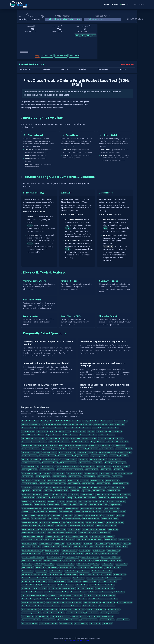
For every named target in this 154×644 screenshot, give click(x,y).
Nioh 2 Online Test (74, 529)
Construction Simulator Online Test (111, 438)
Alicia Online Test (99, 550)
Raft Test (25, 501)
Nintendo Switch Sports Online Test (112, 592)
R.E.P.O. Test (85, 480)
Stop (37, 56)
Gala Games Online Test (47, 456)
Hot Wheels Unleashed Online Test (57, 599)
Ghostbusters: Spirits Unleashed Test (89, 540)
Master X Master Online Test (89, 574)
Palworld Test (118, 470)
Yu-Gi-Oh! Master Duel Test (31, 424)
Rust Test (25, 459)
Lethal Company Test (43, 477)
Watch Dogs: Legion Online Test (91, 508)
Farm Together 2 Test (117, 424)
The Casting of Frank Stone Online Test (52, 484)
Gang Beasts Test (87, 494)
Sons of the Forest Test (75, 473)
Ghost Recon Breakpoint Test (53, 508)
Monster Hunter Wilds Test (31, 526)
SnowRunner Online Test (88, 435)
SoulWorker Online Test (66, 585)
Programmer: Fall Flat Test (103, 494)
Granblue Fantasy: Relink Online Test (81, 526)
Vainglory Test (67, 547)
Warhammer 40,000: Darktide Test (34, 533)
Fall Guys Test (74, 494)
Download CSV (61, 56)
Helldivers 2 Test (28, 477)
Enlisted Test (38, 487)
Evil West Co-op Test (29, 515)
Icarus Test (97, 501)
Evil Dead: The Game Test (54, 536)
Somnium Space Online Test (87, 452)
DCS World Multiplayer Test (71, 519)
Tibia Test (91, 431)
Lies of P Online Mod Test (30, 529)
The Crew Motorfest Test (75, 522)
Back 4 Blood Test (89, 477)
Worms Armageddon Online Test (33, 557)
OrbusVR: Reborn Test (79, 616)
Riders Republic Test (97, 547)
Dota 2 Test (124, 456)
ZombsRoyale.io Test (61, 491)
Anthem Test (68, 515)
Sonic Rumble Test (97, 480)
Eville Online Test (28, 616)
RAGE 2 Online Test (56, 571)
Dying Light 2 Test (115, 505)
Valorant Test (107, 623)
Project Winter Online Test (75, 613)
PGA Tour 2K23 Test (92, 470)
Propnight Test (50, 540)
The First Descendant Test (56, 480)
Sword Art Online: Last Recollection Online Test (38, 578)
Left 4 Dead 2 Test (75, 477)
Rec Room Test (61, 494)
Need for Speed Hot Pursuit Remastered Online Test (64, 602)
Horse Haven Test (79, 431)
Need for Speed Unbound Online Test (52, 522)
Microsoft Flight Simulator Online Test (106, 428)
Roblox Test (76, 421)
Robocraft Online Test (125, 602)
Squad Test (86, 491)
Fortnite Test (114, 456)
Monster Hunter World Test (95, 522)
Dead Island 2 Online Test (98, 505)
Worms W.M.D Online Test (109, 554)
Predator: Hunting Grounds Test (33, 536)
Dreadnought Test (100, 487)
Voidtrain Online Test (84, 564)
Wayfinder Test (106, 574)
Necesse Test (66, 505)
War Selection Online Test (31, 449)
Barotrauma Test (28, 571)
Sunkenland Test (107, 564)
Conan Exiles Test (85, 501)
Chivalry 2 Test (49, 494)
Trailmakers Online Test (51, 606)
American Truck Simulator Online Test (78, 428)
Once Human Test (39, 480)
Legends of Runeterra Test (52, 424)
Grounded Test (27, 505)
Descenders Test (122, 547)
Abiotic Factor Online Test (65, 564)
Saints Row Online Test (93, 515)
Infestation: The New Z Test (53, 560)
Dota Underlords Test (71, 424)
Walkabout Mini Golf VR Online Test (101, 616)
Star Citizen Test (70, 487)
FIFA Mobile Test (85, 550)
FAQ (135, 5)
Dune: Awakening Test (29, 484)
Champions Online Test (51, 554)
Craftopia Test (52, 567)
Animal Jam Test (65, 431)
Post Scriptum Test (113, 491)
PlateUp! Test (71, 498)
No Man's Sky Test (91, 473)
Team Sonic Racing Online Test (33, 599)
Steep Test (110, 547)
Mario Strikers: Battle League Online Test (84, 592)
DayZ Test (47, 473)
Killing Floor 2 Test (104, 477)
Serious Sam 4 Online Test (31, 574)
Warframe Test (36, 459)
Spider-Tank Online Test (89, 620)
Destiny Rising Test (112, 480)
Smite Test (127, 543)
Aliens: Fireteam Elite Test (102, 533)
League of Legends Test (99, 456)
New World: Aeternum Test (31, 463)
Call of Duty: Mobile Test (30, 466)
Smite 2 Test (26, 547)
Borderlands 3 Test (28, 512)
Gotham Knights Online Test (84, 512)
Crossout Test (27, 487)
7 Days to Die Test (58, 473)
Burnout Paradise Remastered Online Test (103, 599)
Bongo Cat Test (73, 480)
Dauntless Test (61, 526)
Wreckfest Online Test (79, 599)
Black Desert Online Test (98, 459)
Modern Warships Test (30, 522)
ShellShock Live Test (72, 557)
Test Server (101, 16)
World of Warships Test (121, 484)
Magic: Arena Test (121, 421)
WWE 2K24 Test (106, 470)
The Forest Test (104, 498)
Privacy (141, 5)
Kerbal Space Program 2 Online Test (34, 442)
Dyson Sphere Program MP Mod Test (90, 567)
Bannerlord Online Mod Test (96, 609)
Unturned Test (72, 501)
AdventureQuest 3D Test (30, 421)
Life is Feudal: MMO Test (124, 449)
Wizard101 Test (27, 435)
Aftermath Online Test (101, 560)
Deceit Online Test (92, 613)
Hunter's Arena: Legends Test (52, 574)
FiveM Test (120, 515)
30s (77, 35)
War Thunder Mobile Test (91, 519)
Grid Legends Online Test (92, 602)
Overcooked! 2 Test (43, 498)
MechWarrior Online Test (53, 487)
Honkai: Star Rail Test (63, 421)
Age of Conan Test (113, 550)
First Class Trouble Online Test (54, 613)
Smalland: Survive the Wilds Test (114, 501)
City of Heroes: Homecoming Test (72, 554)
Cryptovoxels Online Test (108, 452)
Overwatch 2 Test (123, 620)
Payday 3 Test (117, 477)
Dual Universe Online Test (77, 449)
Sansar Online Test (49, 620)
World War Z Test (125, 540)
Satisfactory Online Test (68, 567)
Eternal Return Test (71, 574)
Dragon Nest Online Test (57, 581)
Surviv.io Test (75, 491)
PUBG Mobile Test (85, 463)
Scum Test (51, 501)
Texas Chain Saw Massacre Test (76, 536)
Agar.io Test (26, 491)
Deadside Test (27, 564)
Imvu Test (54, 431)
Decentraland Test (50, 452)
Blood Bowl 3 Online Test (80, 442)
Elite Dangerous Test (85, 487)
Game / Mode (62, 16)
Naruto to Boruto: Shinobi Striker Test (34, 588)
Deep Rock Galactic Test (124, 473)
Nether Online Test (84, 560)
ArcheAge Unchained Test (96, 578)
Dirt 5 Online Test (109, 602)
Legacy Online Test (82, 456)
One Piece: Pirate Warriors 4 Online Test (62, 588)
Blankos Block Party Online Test (68, 620)
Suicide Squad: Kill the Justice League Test (111, 512)
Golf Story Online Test (70, 435)
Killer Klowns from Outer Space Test (102, 536)
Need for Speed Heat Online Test (33, 602)
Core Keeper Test (53, 505)
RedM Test (26, 519)
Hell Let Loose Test (98, 491)
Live (122, 4)
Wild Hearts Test (48, 526)
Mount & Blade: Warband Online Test (72, 609)
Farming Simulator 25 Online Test (33, 438)
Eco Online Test (93, 449)
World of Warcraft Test (51, 459)
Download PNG (47, 56)
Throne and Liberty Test (50, 463)
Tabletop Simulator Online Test (59, 442)
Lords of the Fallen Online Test (106, 526)
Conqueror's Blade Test (107, 606)
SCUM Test (38, 564)
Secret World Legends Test (31, 554)
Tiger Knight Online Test (30, 609)
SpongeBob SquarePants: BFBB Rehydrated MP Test (65, 595)
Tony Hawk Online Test (69, 550)
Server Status (135, 19)
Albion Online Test (115, 459)
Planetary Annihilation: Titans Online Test (73, 445)
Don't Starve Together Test (87, 498)
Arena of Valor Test (88, 466)
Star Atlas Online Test (29, 456)
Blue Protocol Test (120, 574)
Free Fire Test (98, 463)
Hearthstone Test (107, 421)
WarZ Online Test (70, 560)
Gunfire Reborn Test (80, 505)
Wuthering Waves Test (30, 470)
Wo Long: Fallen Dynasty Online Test (53, 529)
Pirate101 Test (39, 435)
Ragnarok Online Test (53, 435)
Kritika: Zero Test (82, 585)
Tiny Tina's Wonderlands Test (47, 512)
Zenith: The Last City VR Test (60, 616)
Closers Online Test (90, 581)
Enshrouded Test (121, 564)
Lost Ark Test (83, 459)
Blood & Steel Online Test (49, 609)
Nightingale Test (28, 567)
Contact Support (82, 641)
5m (83, 35)
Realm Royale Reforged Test (32, 560)
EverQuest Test (102, 431)
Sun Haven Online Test (30, 428)
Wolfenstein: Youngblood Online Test (77, 571)
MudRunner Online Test (107, 435)
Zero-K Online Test (119, 445)
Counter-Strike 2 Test (107, 620)
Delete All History (127, 64)
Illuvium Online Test (125, 452)
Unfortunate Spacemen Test (32, 613)
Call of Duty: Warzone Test (49, 623)
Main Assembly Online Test (71, 606)
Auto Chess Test (86, 424)
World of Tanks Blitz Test (110, 519)
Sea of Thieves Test (106, 473)
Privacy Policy (70, 641)
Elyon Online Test (79, 578)
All (94, 35)
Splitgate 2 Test (95, 623)
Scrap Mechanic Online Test (32, 606)
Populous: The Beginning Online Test (54, 449)
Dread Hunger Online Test (110, 613)
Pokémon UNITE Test (81, 547)
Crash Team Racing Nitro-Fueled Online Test (100, 595)
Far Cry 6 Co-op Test (112, 508)
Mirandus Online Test (66, 456)
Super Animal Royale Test (90, 557)
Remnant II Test (44, 515)
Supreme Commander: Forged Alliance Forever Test (39, 445)
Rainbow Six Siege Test (30, 623)
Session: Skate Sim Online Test (32, 550)
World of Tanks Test (104, 484)
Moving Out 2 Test (58, 498)
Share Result (74, 56)
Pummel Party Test (28, 498)
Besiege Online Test (90, 606)
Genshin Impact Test (104, 466)
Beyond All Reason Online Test (100, 445)
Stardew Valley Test (101, 424)
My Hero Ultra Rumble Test (105, 588)
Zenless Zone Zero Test (121, 466)
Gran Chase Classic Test (108, 581)
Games (115, 4)
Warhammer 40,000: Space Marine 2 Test (62, 533)
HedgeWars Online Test (55, 557)
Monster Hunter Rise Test (115, 522)
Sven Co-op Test (41, 571)
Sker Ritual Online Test (30, 543)
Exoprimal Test (113, 529)
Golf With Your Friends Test (121, 494)
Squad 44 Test (59, 543)
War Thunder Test (88, 484)
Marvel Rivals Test (66, 623)
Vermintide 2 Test (85, 533)
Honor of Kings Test (47, 466)
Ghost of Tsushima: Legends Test (94, 529)
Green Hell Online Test (38, 501)
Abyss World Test (74, 484)
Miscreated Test (116, 560)
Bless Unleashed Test (63, 578)
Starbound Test (40, 505)
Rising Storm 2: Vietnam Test (32, 494)
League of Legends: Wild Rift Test (67, 466)
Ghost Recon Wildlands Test (32, 508)
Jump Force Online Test (85, 588)
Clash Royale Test (47, 421)
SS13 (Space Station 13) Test (32, 452)
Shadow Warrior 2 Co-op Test (102, 571)
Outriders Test (56, 515)
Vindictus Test (41, 581)
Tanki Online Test (92, 554)
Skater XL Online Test (52, 550)
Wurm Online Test (107, 449)
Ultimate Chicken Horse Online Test (34, 595)
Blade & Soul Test (28, 581)
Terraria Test (26, 480)
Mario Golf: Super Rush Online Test (56, 592)
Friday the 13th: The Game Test (32, 540)
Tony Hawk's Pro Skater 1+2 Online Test (70, 470)
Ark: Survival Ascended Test (31, 473)
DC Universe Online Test (68, 463)
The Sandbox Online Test (67, 452)
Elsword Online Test (74, 581)
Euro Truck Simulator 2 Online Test (51, 428)
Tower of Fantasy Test (47, 470)
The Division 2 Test (72, 508)
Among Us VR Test (42, 616)
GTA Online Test (109, 515)
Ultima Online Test (116, 431)
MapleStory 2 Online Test (30, 585)
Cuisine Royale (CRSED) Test (111, 557)
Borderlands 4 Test (66, 512)
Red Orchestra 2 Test (74, 543)
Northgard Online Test (98, 442)
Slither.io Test (37, 491)
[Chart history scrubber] (57, 52)
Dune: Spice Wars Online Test (118, 442)
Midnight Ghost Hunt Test (66, 540)
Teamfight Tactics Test (90, 421)
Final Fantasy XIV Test (69, 459)
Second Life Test (42, 431)
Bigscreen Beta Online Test (31, 620)
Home (107, 4)
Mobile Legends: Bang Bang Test (115, 463)
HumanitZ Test (49, 564)
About (129, 5)
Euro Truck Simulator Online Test (58, 438)
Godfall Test (79, 515)
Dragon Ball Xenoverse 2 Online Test (102, 585)
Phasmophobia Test (59, 477)
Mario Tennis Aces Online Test (32, 592)
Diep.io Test (48, 491)
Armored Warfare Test (117, 487)
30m (88, 35)
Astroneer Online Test (112, 567)
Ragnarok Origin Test (48, 585)
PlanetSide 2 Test (115, 543)
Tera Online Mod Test (114, 578)
